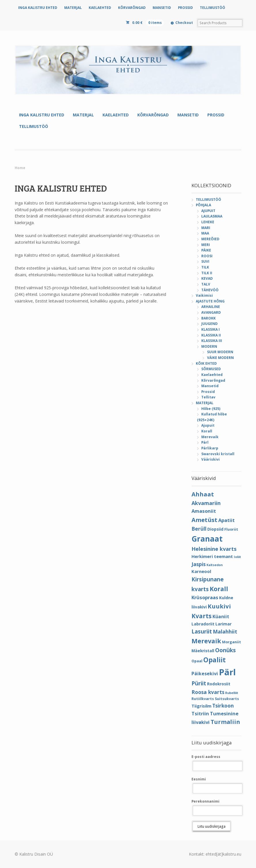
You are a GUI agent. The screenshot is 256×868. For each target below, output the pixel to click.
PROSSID (185, 8)
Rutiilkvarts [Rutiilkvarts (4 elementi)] (203, 699)
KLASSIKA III (212, 341)
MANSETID (162, 8)
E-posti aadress (206, 757)
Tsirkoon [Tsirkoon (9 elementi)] (223, 706)
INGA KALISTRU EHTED (38, 8)
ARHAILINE (211, 307)
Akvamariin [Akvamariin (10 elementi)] (206, 503)
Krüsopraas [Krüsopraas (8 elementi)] (205, 597)
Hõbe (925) (211, 409)
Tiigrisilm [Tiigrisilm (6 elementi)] (201, 706)
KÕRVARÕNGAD (132, 8)
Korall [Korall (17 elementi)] (219, 589)
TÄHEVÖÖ (210, 290)
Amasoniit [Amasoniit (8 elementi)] (204, 511)
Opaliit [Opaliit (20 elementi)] (215, 660)
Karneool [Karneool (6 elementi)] (201, 571)
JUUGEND (209, 324)
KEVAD (207, 278)
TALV (206, 284)
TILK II (207, 273)
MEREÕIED (210, 239)
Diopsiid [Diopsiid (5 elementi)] (215, 529)
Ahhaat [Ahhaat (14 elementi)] (203, 494)
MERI (206, 245)
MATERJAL (73, 8)
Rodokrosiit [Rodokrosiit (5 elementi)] (219, 684)
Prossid (208, 392)
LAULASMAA (212, 216)
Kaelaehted (212, 375)
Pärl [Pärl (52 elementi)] (227, 672)
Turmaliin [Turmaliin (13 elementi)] (225, 722)
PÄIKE (206, 250)
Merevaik (210, 437)
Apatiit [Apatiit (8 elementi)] (226, 520)
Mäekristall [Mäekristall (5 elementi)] (203, 651)
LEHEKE (208, 222)
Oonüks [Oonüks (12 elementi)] (225, 650)
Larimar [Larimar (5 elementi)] (223, 624)
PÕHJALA (203, 205)
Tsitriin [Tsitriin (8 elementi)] (200, 713)
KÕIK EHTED (206, 363)
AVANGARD (211, 312)
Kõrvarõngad (213, 380)
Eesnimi (199, 779)
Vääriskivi (211, 459)
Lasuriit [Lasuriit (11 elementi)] (202, 631)
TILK (205, 267)
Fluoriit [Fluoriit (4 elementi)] (231, 529)
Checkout (184, 23)
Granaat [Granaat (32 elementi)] (207, 539)
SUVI (205, 261)
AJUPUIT (208, 211)
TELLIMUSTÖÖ (213, 8)
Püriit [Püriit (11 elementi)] (199, 683)
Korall (207, 431)
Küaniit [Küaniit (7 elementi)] (221, 617)
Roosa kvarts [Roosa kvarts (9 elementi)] (208, 692)
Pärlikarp (210, 448)
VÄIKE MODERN (220, 358)
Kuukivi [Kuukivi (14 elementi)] (219, 606)
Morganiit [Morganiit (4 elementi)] (232, 642)
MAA (205, 233)
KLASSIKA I (211, 329)
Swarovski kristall (218, 454)
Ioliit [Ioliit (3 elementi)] (237, 557)
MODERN (209, 346)
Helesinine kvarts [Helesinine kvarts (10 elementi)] (214, 549)
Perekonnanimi (205, 801)
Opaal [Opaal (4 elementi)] (197, 661)
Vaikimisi (204, 295)
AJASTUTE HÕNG (210, 301)
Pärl (205, 442)
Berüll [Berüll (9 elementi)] (199, 529)
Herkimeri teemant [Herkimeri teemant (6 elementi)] (212, 556)
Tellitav (208, 397)
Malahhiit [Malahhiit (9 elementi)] (225, 631)
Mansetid (210, 386)
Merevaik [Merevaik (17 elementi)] (206, 641)
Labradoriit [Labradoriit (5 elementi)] (203, 624)
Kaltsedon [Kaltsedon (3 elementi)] (215, 565)
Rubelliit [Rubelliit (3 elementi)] (232, 693)
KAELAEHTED (100, 8)
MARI (206, 228)
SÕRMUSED (211, 369)
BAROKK (208, 318)
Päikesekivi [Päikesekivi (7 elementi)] (205, 674)
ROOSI (207, 256)
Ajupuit (208, 425)
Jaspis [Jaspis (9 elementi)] (199, 564)
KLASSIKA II (211, 335)
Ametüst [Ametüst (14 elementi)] (204, 520)
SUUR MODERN (220, 352)
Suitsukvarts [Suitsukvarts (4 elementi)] (227, 699)
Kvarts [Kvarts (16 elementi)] (202, 616)
